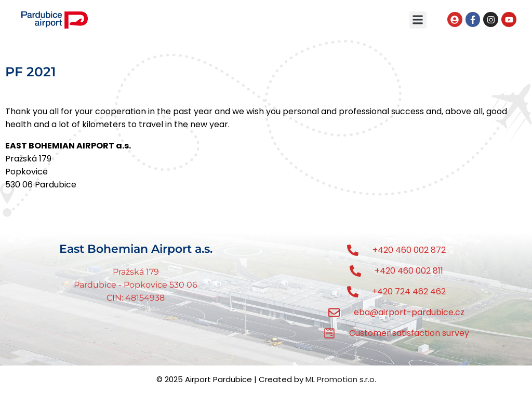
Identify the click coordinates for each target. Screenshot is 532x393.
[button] (418, 20)
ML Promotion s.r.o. (341, 379)
